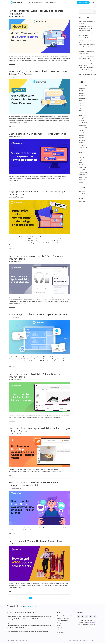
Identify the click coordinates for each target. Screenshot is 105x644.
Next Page (61, 599)
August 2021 (82, 160)
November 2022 (83, 130)
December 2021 (83, 155)
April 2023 (81, 118)
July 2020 (81, 190)
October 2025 (82, 96)
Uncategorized (83, 209)
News (10, 318)
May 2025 (81, 98)
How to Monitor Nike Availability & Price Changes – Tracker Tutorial (36, 376)
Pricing (59, 624)
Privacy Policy (84, 641)
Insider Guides (13, 137)
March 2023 (82, 120)
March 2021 (82, 172)
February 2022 (82, 150)
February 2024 (83, 103)
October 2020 (82, 182)
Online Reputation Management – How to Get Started (38, 135)
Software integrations (63, 621)
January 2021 (82, 177)
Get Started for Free (83, 3)
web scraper (92, 623)
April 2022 (81, 145)
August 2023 (82, 108)
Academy (60, 626)
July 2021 (81, 162)
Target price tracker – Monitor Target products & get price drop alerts (37, 194)
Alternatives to (83, 199)
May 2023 (81, 116)
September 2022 (83, 135)
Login (93, 3)
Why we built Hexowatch (64, 617)
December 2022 (83, 128)
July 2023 (81, 111)
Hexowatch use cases (63, 619)
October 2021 (82, 158)
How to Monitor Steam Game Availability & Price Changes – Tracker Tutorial (35, 485)
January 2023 (82, 125)
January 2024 (82, 106)
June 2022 (81, 140)
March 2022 (82, 148)
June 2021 (81, 165)
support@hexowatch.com (31, 607)
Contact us (60, 633)
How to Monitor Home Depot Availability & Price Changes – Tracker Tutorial (39, 431)
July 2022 (81, 138)
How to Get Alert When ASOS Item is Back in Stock (35, 542)
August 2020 (82, 187)
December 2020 (83, 180)
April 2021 (81, 170)
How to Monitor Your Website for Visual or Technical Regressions (36, 13)
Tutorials (11, 17)
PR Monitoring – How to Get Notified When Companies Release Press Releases (38, 74)
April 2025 (81, 101)
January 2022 (82, 153)
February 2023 (82, 123)
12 (38, 599)
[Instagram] (95, 617)
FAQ (58, 631)
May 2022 (81, 143)
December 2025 (83, 93)
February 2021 (82, 175)
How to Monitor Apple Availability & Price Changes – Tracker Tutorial (37, 258)
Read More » (12, 65)
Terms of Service (73, 641)
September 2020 (83, 185)
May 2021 (81, 167)
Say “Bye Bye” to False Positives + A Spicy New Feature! (38, 315)
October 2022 (82, 133)
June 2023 (81, 113)
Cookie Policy (93, 641)
